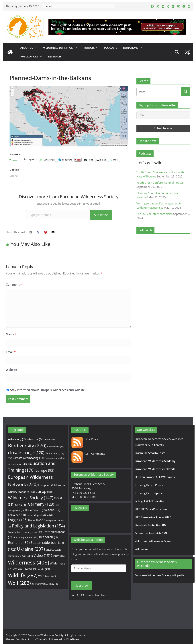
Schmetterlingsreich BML (151, 533)
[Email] (163, 115)
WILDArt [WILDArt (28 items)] (59, 556)
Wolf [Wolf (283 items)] (19, 583)
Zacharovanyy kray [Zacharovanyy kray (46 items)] (45, 584)
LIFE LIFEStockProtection (151, 509)
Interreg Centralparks (149, 493)
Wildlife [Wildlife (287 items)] (23, 575)
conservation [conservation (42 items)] (17, 464)
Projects (89, 48)
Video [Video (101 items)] (43, 555)
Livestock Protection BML (151, 525)
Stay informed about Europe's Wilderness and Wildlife (46, 390)
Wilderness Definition (58, 48)
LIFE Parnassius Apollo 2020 (153, 517)
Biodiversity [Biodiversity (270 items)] (27, 446)
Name (11, 334)
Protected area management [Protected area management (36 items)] (25, 532)
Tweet (13, 160)
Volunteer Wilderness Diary (153, 541)
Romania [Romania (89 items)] (19, 543)
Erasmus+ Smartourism (150, 453)
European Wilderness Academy (155, 461)
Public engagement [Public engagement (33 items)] (26, 537)
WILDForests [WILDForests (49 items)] (39, 569)
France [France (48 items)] (20, 505)
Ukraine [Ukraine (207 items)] (31, 549)
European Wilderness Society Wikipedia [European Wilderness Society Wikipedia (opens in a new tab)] (159, 575)
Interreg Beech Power (149, 485)
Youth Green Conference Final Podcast (160, 183)
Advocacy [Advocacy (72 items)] (18, 439)
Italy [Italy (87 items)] (54, 510)
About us (27, 48)
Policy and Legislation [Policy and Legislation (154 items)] (38, 526)
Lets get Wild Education (150, 501)
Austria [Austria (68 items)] (36, 439)
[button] (35, 48)
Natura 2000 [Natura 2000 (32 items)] (37, 520)
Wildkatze (141, 549)
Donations (131, 48)
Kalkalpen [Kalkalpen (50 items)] (17, 515)
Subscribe (101, 215)
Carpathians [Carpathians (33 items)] (56, 446)
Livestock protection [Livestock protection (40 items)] (40, 515)
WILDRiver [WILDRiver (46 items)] (47, 576)
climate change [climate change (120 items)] (26, 452)
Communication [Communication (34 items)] (55, 458)
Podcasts (111, 48)
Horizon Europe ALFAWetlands (155, 477)
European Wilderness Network (155, 469)
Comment (14, 285)
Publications (30, 56)
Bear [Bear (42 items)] (50, 439)
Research (55, 56)
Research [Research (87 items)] (49, 537)
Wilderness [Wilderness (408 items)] (29, 562)
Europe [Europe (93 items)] (45, 470)
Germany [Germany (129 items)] (41, 504)
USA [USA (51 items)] (28, 556)
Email (11, 352)
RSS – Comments (88, 454)
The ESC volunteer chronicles (154, 214)
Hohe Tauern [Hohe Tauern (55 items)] (36, 510)
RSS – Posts (85, 439)
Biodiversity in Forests (149, 445)
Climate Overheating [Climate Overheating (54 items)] (28, 458)
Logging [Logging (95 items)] (18, 520)
